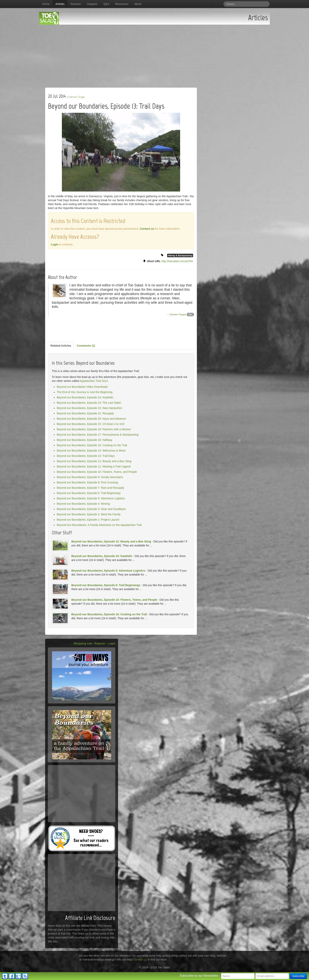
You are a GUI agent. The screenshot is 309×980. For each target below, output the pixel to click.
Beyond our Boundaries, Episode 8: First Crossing (87, 482)
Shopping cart (83, 643)
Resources (122, 4)
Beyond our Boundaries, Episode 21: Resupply (85, 413)
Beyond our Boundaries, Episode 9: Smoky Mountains (90, 477)
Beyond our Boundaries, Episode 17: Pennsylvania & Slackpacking (98, 435)
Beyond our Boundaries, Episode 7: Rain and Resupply (90, 488)
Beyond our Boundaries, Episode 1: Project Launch (88, 520)
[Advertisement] (154, 54)
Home (46, 4)
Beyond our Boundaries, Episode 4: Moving (83, 504)
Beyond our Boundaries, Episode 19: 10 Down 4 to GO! (91, 424)
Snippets (92, 4)
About (138, 4)
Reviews (76, 4)
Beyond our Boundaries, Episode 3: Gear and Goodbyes (91, 509)
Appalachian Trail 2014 (94, 381)
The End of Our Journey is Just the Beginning (85, 392)
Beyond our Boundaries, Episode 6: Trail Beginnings (89, 493)
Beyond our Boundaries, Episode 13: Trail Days (86, 456)
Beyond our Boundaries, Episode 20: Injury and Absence (91, 419)
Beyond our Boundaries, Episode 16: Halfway (85, 440)
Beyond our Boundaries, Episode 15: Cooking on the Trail (92, 445)
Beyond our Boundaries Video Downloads (82, 387)
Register (100, 643)
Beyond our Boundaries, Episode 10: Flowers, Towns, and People (97, 472)
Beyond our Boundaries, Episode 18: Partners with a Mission (94, 429)
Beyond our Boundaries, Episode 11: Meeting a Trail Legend (94, 466)
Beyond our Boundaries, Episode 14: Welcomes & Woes (91, 451)
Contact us (147, 229)
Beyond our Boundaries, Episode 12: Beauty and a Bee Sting (94, 461)
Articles (60, 4)
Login (55, 244)
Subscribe (298, 976)
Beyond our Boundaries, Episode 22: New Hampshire (89, 408)
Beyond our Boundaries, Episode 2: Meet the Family (89, 514)
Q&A (106, 4)
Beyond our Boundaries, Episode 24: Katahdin (85, 397)
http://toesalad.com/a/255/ (177, 261)
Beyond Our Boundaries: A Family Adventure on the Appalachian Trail (99, 525)
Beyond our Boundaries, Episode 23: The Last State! (89, 403)
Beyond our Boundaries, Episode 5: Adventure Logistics (91, 498)
